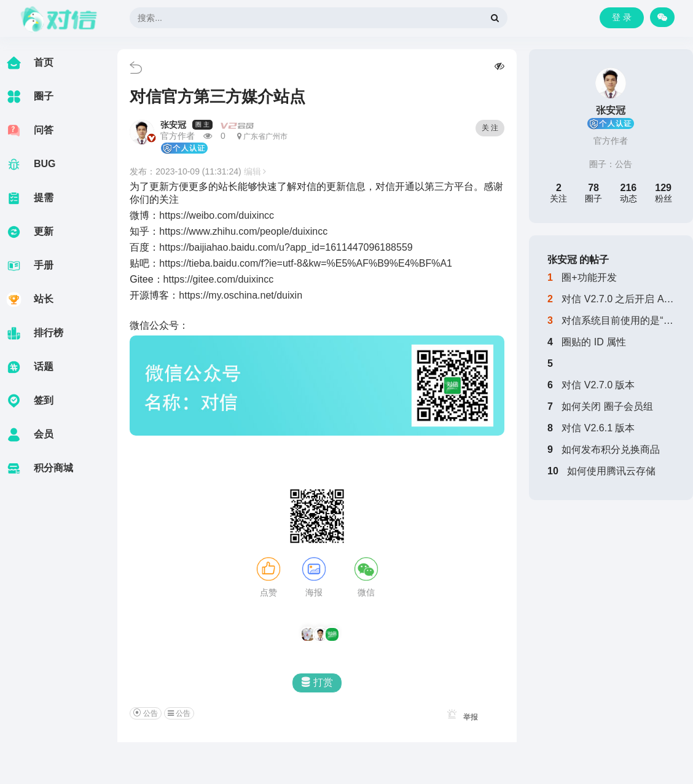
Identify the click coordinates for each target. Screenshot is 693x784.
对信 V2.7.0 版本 (598, 385)
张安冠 (173, 125)
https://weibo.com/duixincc (217, 215)
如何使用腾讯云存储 (611, 471)
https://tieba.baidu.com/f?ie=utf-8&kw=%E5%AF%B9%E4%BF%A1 (306, 263)
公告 (624, 164)
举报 (460, 717)
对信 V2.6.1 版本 (598, 428)
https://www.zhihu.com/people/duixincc (243, 231)
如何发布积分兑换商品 (611, 449)
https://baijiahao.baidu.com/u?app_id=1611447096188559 (286, 247)
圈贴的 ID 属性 (594, 342)
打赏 (317, 682)
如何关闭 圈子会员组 (607, 406)
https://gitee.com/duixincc (219, 279)
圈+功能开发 (589, 277)
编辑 (255, 171)
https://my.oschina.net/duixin (241, 295)
